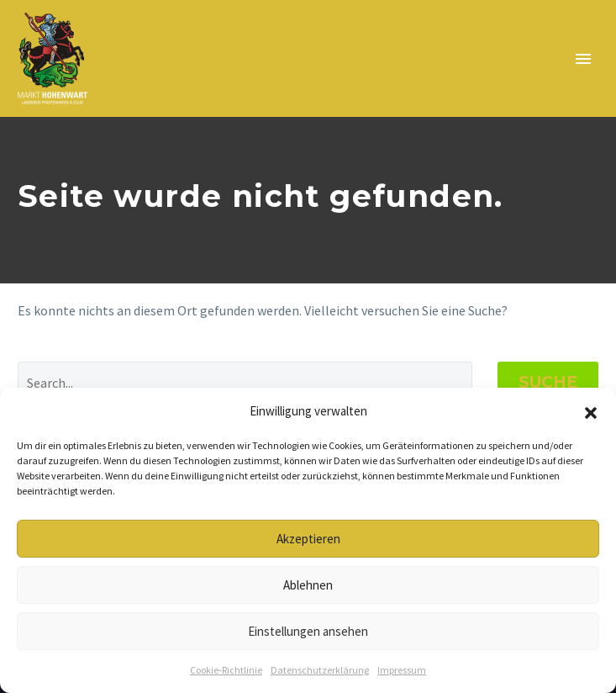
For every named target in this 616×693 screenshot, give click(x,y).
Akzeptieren (308, 539)
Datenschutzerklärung (320, 670)
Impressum (402, 670)
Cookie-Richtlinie (226, 670)
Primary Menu (583, 59)
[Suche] (245, 383)
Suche (548, 382)
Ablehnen (308, 585)
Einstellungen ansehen (308, 631)
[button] (591, 411)
